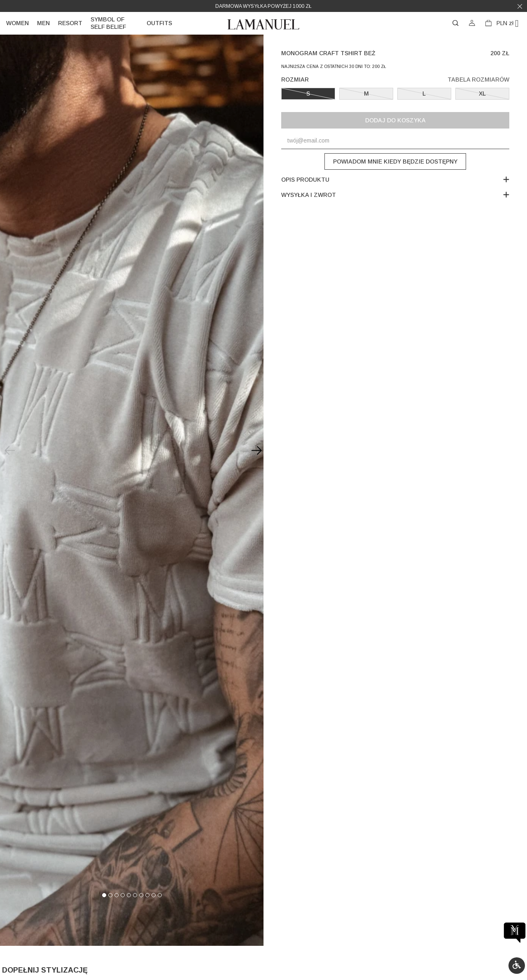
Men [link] (43, 23)
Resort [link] (70, 23)
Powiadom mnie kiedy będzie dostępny (395, 161)
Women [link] (17, 23)
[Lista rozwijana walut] (511, 23)
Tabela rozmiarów (478, 80)
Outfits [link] (159, 23)
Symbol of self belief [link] (108, 23)
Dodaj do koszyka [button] (395, 120)
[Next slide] (255, 450)
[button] (517, 966)
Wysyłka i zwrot (395, 195)
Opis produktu (395, 179)
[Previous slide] (8, 450)
